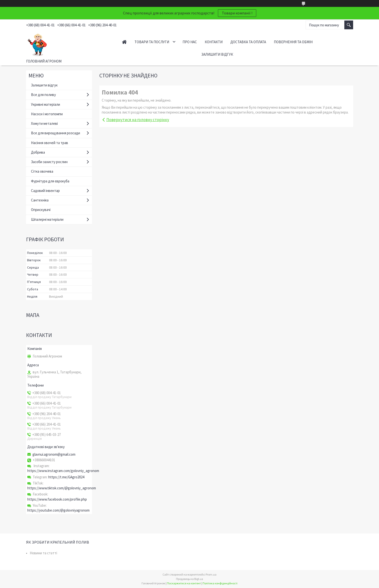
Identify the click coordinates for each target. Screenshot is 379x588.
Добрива (38, 152)
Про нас (190, 42)
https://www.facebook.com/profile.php (57, 499)
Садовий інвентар (45, 191)
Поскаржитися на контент (184, 583)
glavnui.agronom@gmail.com (54, 454)
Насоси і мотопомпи (47, 114)
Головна (124, 42)
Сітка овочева (42, 171)
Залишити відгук (217, 54)
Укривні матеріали (46, 104)
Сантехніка (40, 200)
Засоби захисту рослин (49, 162)
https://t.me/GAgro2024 (66, 477)
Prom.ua (211, 574)
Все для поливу (43, 95)
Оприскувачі (41, 210)
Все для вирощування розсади (56, 133)
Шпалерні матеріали (47, 219)
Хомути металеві (44, 123)
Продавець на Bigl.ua (189, 579)
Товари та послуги (152, 42)
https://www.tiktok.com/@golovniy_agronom (62, 488)
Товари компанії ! (237, 13)
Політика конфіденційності (220, 583)
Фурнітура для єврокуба (50, 181)
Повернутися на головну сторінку (138, 120)
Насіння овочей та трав (50, 143)
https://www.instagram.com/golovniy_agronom (63, 471)
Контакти (214, 42)
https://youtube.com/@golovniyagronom (58, 510)
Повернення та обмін (293, 42)
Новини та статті (43, 553)
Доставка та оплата (248, 42)
